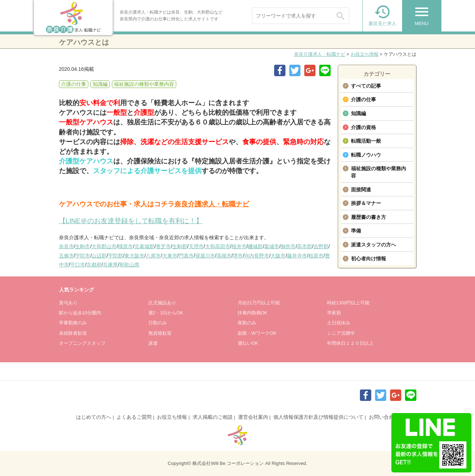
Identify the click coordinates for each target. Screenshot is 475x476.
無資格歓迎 (160, 333)
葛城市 (272, 246)
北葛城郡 (144, 246)
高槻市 (224, 256)
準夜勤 (334, 313)
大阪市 (278, 256)
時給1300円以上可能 (348, 303)
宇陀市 (83, 256)
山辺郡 (99, 256)
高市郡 (305, 246)
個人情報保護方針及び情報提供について (318, 417)
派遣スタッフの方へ (373, 245)
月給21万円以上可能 (259, 303)
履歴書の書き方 (368, 217)
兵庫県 (110, 265)
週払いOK (248, 343)
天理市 (196, 246)
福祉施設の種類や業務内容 (378, 172)
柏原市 (316, 256)
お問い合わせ (384, 417)
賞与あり (68, 303)
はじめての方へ (94, 417)
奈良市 (66, 246)
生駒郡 (180, 246)
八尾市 (153, 256)
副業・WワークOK (257, 333)
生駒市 (83, 246)
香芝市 (163, 246)
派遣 (153, 343)
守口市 (78, 265)
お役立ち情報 (365, 54)
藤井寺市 (297, 256)
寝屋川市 (205, 256)
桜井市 (239, 246)
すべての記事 (366, 86)
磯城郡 (255, 246)
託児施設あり (162, 303)
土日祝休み (339, 323)
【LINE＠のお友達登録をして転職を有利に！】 (131, 221)
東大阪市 (134, 256)
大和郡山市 (104, 246)
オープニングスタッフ (82, 343)
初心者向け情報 (368, 259)
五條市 (66, 256)
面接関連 (361, 190)
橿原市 (125, 246)
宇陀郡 (115, 256)
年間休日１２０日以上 (350, 343)
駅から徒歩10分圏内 (80, 313)
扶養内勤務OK (253, 313)
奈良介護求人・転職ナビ (320, 54)
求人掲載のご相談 (213, 417)
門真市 (186, 256)
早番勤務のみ (73, 323)
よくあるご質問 (134, 417)
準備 (356, 231)
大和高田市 (218, 246)
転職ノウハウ (366, 155)
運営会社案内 (253, 417)
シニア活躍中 (341, 333)
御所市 (288, 246)
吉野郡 (321, 246)
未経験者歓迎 (73, 333)
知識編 (358, 113)
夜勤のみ (247, 323)
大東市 (170, 256)
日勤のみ (158, 323)
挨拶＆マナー (366, 203)
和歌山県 (129, 265)
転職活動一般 (366, 141)
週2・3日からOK (166, 313)
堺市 (238, 256)
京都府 (94, 265)
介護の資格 (363, 127)
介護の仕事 (363, 99)
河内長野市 (257, 256)
